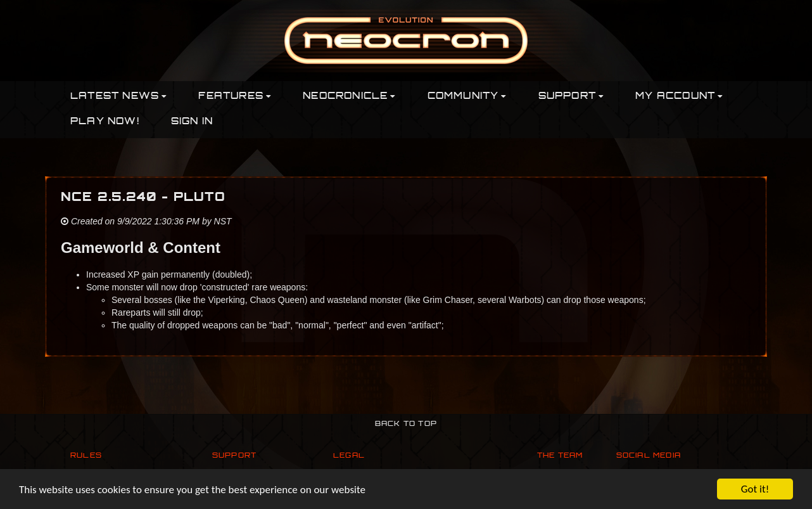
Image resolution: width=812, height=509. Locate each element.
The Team (560, 456)
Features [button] (235, 97)
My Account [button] (679, 97)
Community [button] (467, 97)
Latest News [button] (118, 97)
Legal (349, 456)
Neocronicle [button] (349, 97)
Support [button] (571, 97)
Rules (86, 456)
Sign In (192, 122)
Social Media (649, 456)
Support (234, 456)
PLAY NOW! (105, 122)
